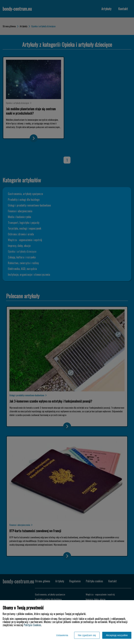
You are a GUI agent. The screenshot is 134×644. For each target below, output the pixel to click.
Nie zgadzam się (87, 635)
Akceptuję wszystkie (117, 635)
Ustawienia (62, 635)
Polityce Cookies (32, 625)
